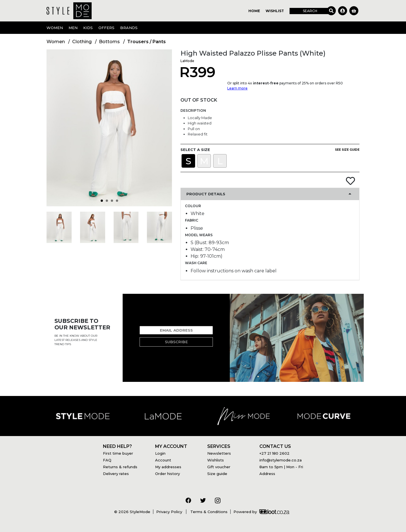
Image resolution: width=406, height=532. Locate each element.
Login (160, 453)
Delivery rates (116, 474)
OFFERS (106, 28)
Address (267, 474)
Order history (167, 474)
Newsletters (219, 453)
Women (55, 28)
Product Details (206, 194)
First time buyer (118, 453)
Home (254, 11)
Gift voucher (219, 467)
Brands (129, 28)
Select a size (195, 150)
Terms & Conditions (208, 512)
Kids (88, 28)
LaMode (187, 61)
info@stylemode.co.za (281, 460)
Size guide (217, 474)
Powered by (261, 512)
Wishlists (216, 460)
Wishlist (275, 11)
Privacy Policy (170, 512)
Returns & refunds (120, 467)
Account (163, 460)
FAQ (107, 460)
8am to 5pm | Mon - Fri (281, 467)
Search (310, 11)
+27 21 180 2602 (274, 453)
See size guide (347, 150)
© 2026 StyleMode (132, 512)
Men (73, 28)
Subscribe (176, 342)
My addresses (168, 467)
